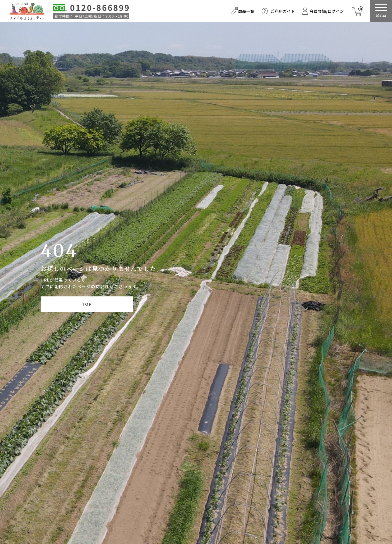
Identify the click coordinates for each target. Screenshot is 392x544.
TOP (87, 304)
